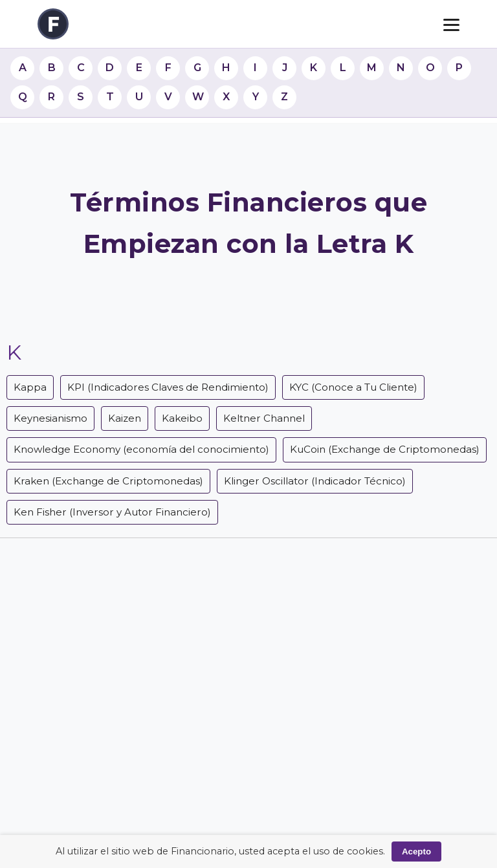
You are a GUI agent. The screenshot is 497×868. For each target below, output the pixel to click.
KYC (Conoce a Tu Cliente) (353, 387)
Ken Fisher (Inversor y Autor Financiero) (112, 512)
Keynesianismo (50, 418)
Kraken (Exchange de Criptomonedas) (108, 481)
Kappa (30, 387)
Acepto (416, 852)
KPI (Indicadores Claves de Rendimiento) (168, 387)
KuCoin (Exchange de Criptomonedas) (385, 449)
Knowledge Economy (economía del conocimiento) (141, 449)
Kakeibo (182, 418)
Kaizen (125, 418)
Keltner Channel (264, 418)
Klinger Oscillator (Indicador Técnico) (315, 481)
